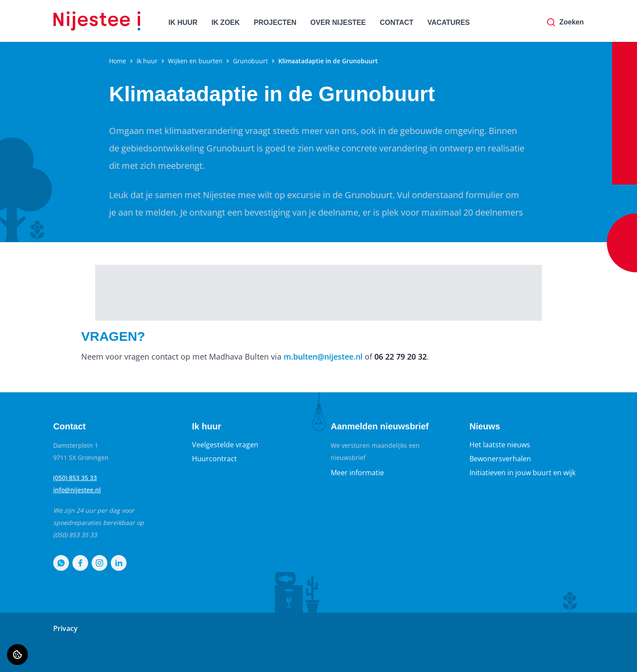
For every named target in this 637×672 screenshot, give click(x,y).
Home (118, 61)
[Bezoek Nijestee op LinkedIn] (119, 563)
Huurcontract (214, 459)
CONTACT (397, 22)
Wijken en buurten (195, 61)
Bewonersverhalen (500, 459)
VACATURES (449, 22)
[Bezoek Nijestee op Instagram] (99, 563)
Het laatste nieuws (500, 445)
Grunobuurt (250, 61)
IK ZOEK (226, 22)
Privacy (65, 628)
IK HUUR (183, 22)
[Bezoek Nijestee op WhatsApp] (61, 563)
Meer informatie (357, 473)
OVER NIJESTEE (338, 22)
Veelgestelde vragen (225, 445)
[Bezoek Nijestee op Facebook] (80, 563)
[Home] (97, 21)
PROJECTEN (275, 22)
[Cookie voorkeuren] (17, 655)
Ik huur (147, 61)
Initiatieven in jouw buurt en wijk (522, 473)
